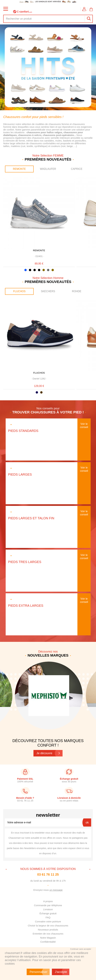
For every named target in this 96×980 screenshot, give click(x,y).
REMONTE (19, 169)
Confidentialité (48, 942)
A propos (48, 901)
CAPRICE (77, 169)
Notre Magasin (48, 938)
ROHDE (77, 291)
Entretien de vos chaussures (48, 934)
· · (39, 256)
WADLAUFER (48, 169)
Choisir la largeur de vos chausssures (48, 926)
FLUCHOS (19, 291)
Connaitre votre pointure (48, 921)
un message (56, 890)
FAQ (48, 917)
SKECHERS (48, 291)
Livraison (48, 909)
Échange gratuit (48, 913)
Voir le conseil (84, 425)
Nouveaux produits (48, 930)
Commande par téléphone (48, 905)
